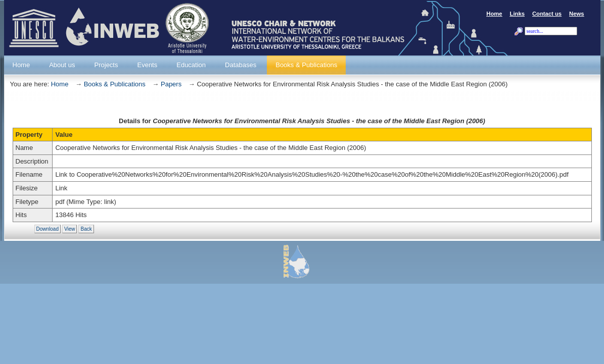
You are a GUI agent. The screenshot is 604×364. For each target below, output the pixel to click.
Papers (171, 84)
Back (86, 229)
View (70, 229)
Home (60, 84)
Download (48, 229)
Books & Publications (115, 84)
